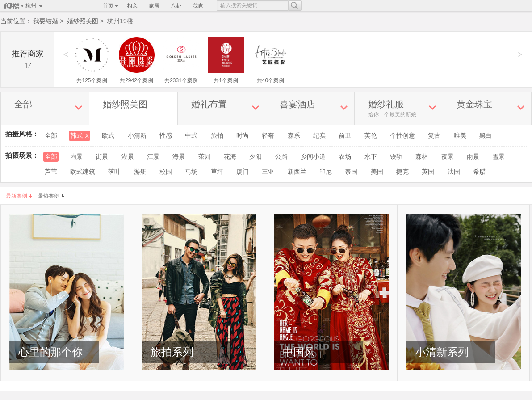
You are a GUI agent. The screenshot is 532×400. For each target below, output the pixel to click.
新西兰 (297, 172)
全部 (51, 136)
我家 (198, 6)
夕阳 (256, 157)
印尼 (326, 172)
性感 (166, 136)
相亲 (132, 6)
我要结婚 (46, 21)
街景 (102, 157)
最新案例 (19, 196)
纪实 (319, 136)
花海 (230, 157)
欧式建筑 (83, 172)
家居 (154, 6)
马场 (191, 172)
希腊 (479, 172)
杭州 (31, 6)
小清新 (137, 136)
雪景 (498, 157)
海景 (179, 157)
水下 (371, 157)
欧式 (108, 136)
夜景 (448, 157)
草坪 (217, 172)
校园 (166, 172)
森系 (294, 136)
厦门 (243, 172)
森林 (422, 157)
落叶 (114, 172)
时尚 (243, 136)
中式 (191, 136)
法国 (454, 172)
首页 (108, 6)
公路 (281, 157)
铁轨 (396, 157)
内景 (76, 157)
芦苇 (51, 172)
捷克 (402, 172)
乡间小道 (313, 157)
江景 (153, 157)
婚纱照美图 (83, 21)
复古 (434, 136)
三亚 (268, 172)
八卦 (176, 6)
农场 (345, 157)
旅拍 (217, 136)
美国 (377, 172)
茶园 (205, 157)
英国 (428, 172)
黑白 (486, 136)
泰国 (351, 172)
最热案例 (51, 196)
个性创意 (402, 136)
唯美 (460, 136)
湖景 (128, 157)
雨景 (473, 157)
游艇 (140, 172)
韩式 (80, 135)
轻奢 (268, 136)
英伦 (371, 136)
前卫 (345, 136)
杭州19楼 (120, 21)
